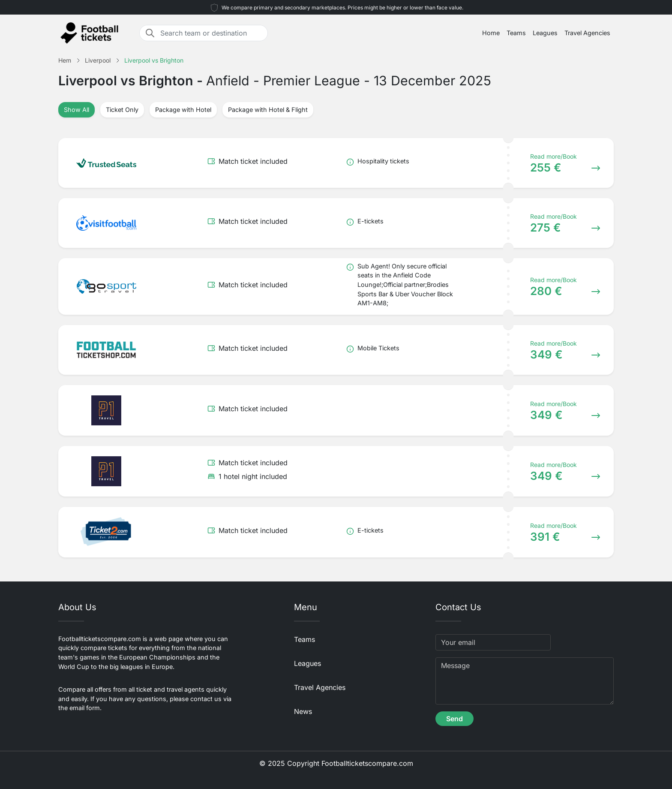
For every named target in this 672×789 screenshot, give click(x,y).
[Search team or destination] (211, 33)
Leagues (545, 33)
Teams (516, 33)
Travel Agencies (587, 33)
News (303, 711)
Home (491, 33)
